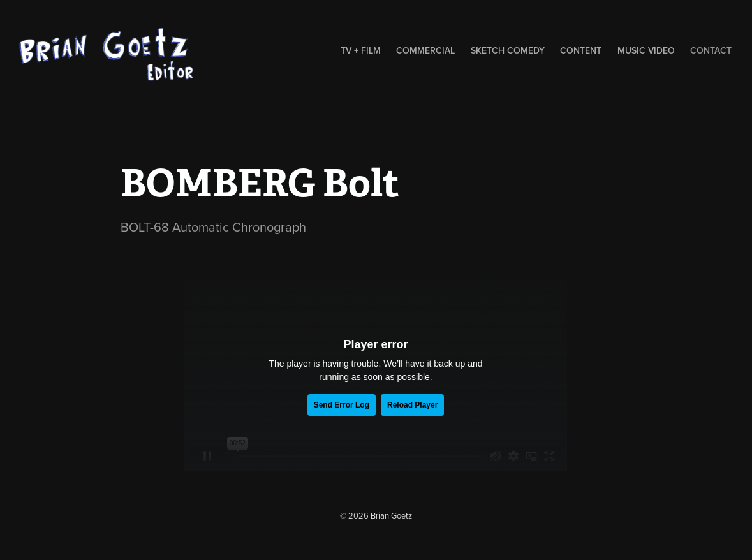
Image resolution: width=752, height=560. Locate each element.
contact (711, 50)
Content (581, 50)
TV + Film (361, 50)
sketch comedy (508, 50)
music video (646, 50)
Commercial (425, 50)
